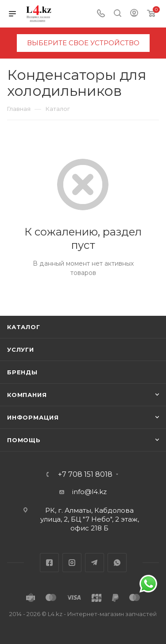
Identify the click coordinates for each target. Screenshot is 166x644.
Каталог (24, 327)
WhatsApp (117, 563)
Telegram (95, 563)
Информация (33, 417)
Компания (27, 395)
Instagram (72, 563)
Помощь (24, 440)
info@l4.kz (89, 492)
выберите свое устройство (83, 43)
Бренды (22, 372)
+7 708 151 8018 (85, 475)
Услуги (21, 349)
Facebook (49, 563)
